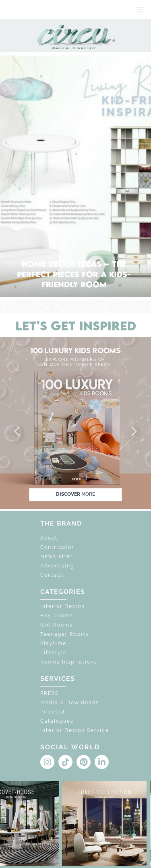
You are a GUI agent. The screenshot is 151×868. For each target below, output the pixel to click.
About (49, 538)
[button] (18, 432)
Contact (52, 575)
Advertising (57, 566)
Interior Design (63, 606)
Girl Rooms (57, 625)
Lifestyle (54, 653)
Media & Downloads (70, 703)
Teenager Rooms (65, 634)
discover (75, 494)
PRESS (50, 693)
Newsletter (57, 557)
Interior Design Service (75, 730)
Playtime (53, 643)
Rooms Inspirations (69, 662)
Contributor (57, 547)
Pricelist (53, 712)
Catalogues (57, 721)
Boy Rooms (57, 616)
